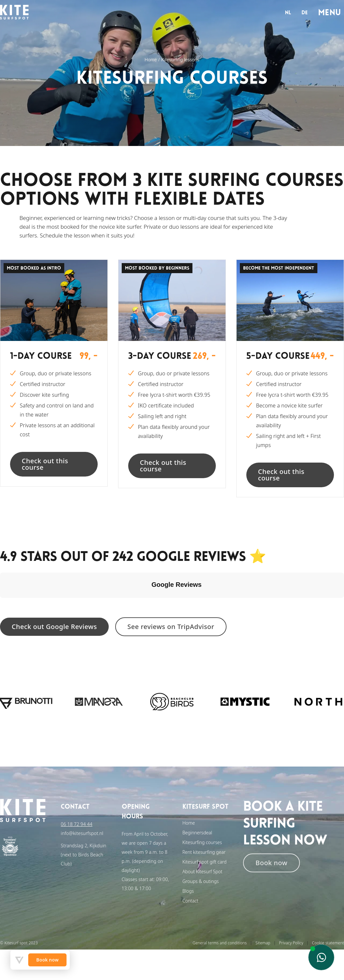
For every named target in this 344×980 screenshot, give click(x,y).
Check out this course (45, 464)
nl (288, 13)
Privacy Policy (291, 943)
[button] (5, 604)
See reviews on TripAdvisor (171, 627)
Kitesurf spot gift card (204, 862)
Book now (271, 863)
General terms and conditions (220, 943)
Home (151, 60)
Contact (190, 901)
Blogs (188, 891)
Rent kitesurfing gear (204, 852)
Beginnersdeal (197, 833)
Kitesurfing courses (202, 842)
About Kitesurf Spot (202, 871)
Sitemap (263, 943)
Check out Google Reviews (54, 627)
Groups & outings (201, 881)
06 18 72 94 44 (76, 824)
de (305, 13)
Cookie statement (328, 943)
